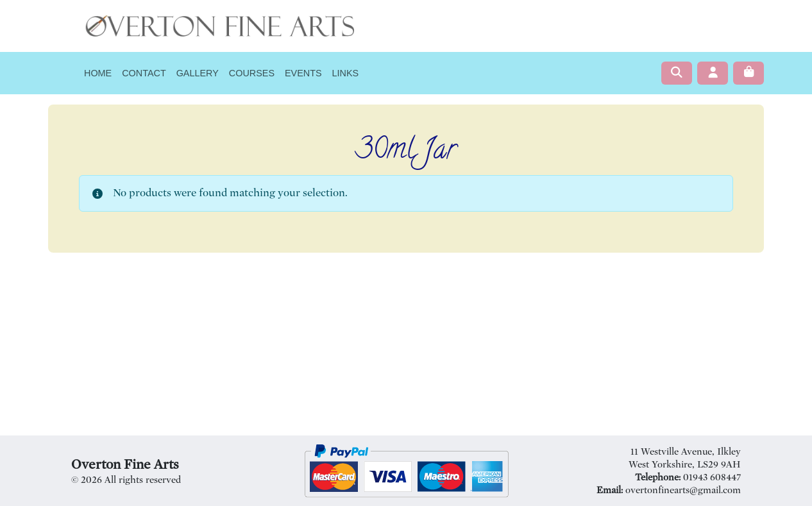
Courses (252, 73)
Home (98, 73)
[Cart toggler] (749, 73)
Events (303, 73)
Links (346, 73)
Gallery (198, 73)
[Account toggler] (713, 73)
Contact (144, 73)
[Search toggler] (677, 73)
